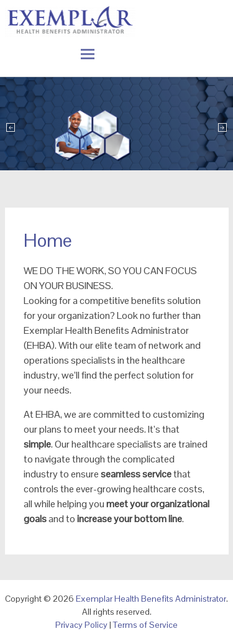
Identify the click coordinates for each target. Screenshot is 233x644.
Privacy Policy (81, 625)
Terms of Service (145, 625)
